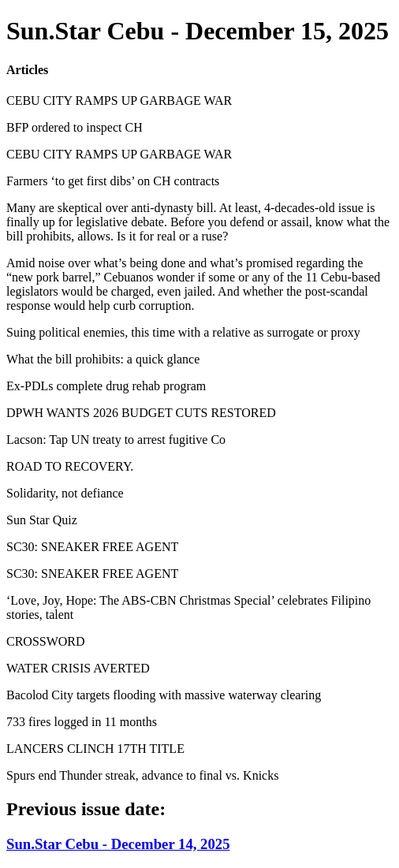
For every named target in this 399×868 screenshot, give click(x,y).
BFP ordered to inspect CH (75, 127)
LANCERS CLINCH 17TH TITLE (95, 749)
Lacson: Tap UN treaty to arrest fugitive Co (116, 440)
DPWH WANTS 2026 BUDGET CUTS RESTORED (141, 413)
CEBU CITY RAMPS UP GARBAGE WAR (119, 101)
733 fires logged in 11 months (82, 722)
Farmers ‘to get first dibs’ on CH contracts (113, 181)
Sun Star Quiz (42, 520)
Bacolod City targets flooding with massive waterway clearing (164, 695)
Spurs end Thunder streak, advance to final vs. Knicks (142, 775)
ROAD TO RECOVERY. (70, 466)
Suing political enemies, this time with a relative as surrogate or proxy (183, 332)
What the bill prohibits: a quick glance (103, 359)
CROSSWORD (46, 641)
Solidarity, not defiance (65, 493)
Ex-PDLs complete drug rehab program (106, 386)
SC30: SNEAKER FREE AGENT (92, 547)
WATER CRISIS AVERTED (78, 668)
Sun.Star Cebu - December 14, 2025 (118, 844)
